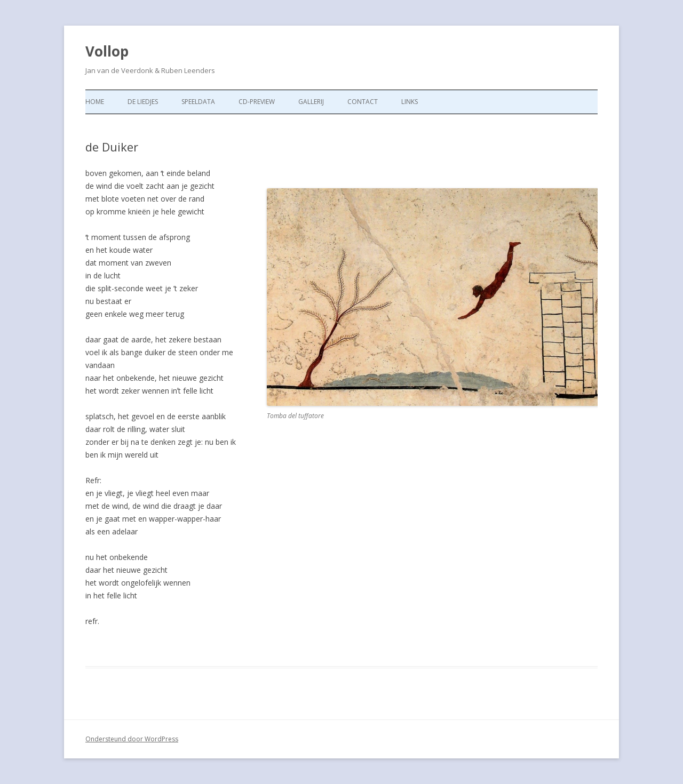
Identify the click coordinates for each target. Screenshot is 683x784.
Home (95, 102)
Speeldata (198, 102)
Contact (363, 102)
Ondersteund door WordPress (132, 739)
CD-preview (257, 102)
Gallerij (311, 102)
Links (410, 102)
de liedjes (143, 102)
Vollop (107, 51)
